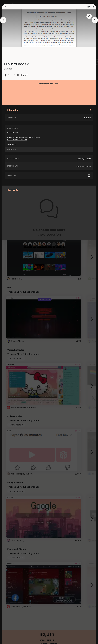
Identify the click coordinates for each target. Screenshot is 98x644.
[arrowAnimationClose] (3, 20)
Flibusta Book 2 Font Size (17, 140)
